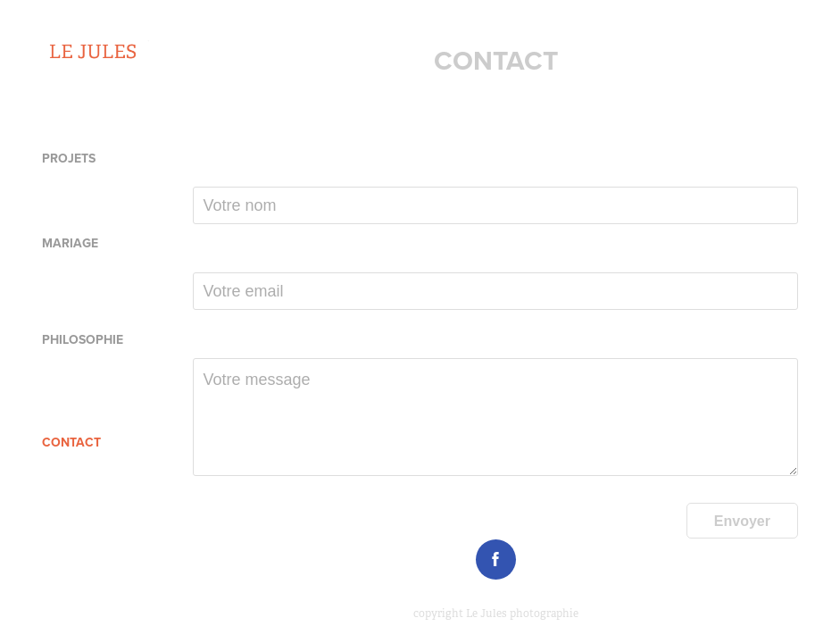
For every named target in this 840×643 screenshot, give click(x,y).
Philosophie (83, 339)
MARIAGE (70, 243)
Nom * (211, 171)
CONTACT (71, 442)
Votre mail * (227, 257)
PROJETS (69, 158)
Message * (223, 343)
